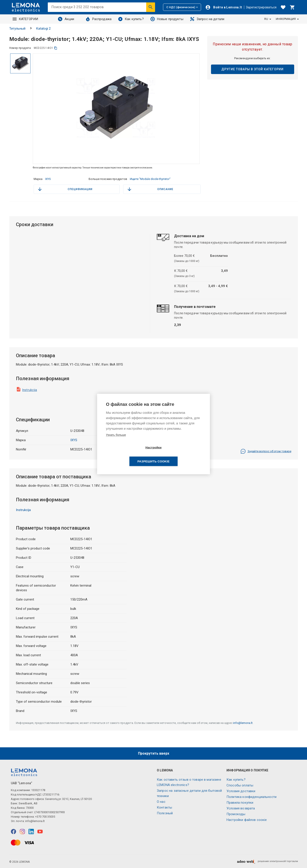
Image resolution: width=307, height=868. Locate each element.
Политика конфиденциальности (251, 797)
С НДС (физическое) (182, 7)
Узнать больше (116, 442)
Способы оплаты (240, 785)
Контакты (164, 807)
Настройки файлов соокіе (247, 820)
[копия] (56, 48)
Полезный (165, 813)
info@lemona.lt (243, 723)
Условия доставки (241, 791)
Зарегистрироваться (261, 7)
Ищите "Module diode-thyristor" (150, 179)
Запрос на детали (207, 19)
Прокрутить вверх (154, 753)
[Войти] (224, 7)
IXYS (48, 179)
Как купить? (131, 19)
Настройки (128, 455)
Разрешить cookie (179, 455)
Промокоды (236, 814)
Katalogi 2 (43, 29)
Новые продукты (167, 19)
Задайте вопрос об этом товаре (266, 451)
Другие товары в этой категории (252, 69)
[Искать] (151, 7)
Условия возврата (241, 808)
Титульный (17, 29)
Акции (66, 19)
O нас (161, 802)
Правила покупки (240, 803)
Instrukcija (30, 390)
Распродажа (99, 19)
